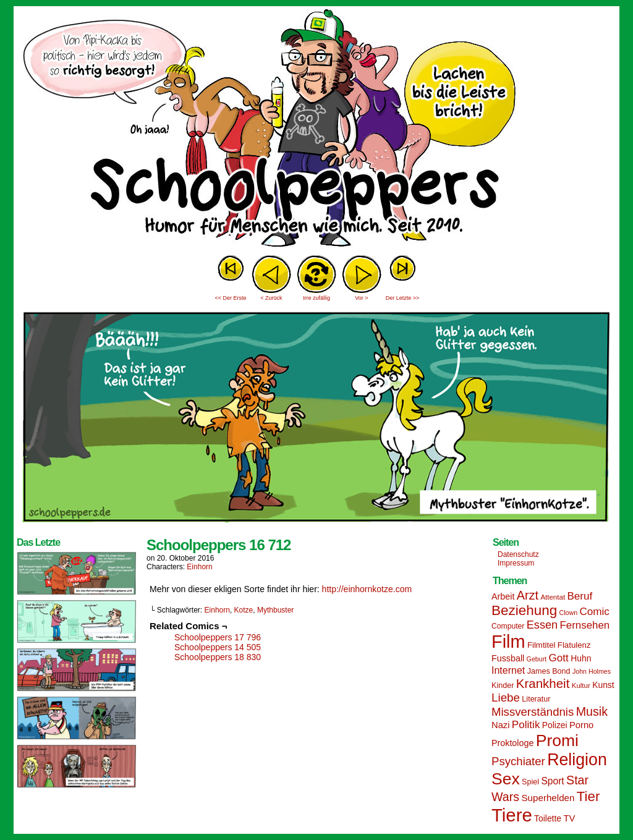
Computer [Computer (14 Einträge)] (508, 626)
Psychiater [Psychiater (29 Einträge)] (518, 761)
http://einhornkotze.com (367, 589)
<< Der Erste (230, 298)
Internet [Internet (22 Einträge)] (508, 670)
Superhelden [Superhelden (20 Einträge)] (548, 798)
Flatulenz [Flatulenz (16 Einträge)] (574, 645)
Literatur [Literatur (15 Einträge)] (536, 699)
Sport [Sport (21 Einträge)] (552, 781)
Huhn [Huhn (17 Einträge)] (581, 658)
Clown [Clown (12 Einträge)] (568, 613)
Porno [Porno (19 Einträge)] (581, 725)
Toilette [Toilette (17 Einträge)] (548, 818)
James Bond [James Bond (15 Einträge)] (549, 671)
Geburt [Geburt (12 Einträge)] (537, 659)
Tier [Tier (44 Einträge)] (588, 796)
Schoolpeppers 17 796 (218, 637)
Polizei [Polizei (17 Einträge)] (555, 725)
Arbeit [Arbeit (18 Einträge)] (503, 596)
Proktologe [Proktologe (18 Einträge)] (512, 743)
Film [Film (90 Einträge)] (508, 642)
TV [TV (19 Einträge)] (569, 818)
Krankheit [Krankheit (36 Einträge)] (543, 683)
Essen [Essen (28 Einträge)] (542, 625)
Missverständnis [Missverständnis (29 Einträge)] (533, 712)
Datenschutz (518, 554)
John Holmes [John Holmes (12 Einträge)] (592, 671)
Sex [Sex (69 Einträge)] (506, 779)
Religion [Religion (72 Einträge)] (577, 760)
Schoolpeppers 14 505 (218, 647)
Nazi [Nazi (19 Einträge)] (500, 725)
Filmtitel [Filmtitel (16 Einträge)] (542, 645)
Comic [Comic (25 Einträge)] (594, 612)
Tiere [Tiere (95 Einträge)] (512, 815)
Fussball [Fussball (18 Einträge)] (508, 658)
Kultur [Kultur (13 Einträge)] (581, 685)
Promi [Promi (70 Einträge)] (557, 740)
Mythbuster (275, 610)
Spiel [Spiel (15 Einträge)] (530, 782)
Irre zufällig (316, 298)
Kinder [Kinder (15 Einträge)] (503, 685)
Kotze (244, 610)
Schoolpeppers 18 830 (218, 657)
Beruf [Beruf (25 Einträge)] (580, 596)
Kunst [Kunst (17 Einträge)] (603, 685)
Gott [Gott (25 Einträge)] (559, 658)
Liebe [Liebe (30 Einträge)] (506, 698)
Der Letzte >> (403, 298)
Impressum (516, 563)
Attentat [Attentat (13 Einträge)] (553, 597)
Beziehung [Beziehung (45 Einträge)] (524, 610)
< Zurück (271, 298)
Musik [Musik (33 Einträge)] (592, 711)
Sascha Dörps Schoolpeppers (316, 130)
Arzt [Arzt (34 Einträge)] (528, 595)
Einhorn (199, 567)
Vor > (361, 298)
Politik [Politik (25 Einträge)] (526, 725)
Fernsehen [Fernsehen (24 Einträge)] (585, 625)
